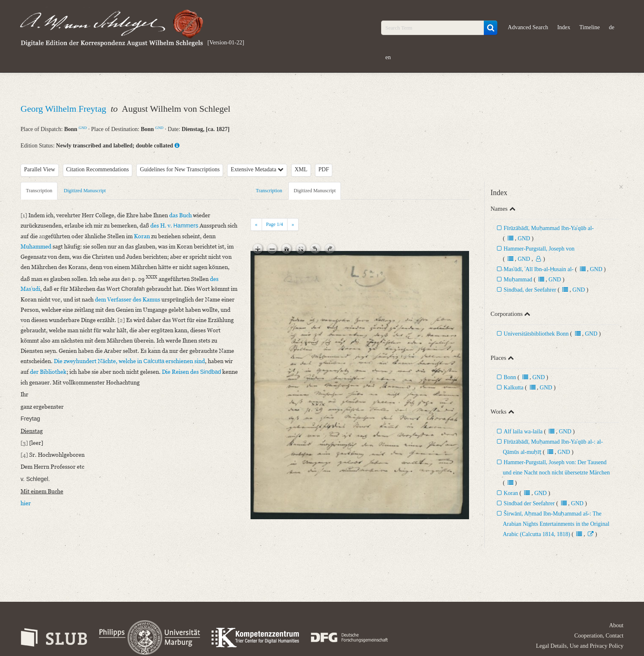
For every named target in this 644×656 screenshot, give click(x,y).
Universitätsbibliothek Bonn (536, 334)
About (616, 625)
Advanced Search (528, 27)
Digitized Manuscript (85, 191)
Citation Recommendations (98, 169)
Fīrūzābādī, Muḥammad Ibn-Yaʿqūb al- (549, 228)
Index (564, 27)
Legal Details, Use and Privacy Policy (580, 646)
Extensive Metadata (257, 169)
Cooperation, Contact (599, 636)
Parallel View (40, 169)
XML (301, 169)
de (612, 27)
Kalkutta (513, 388)
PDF (324, 169)
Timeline (590, 27)
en (388, 57)
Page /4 (275, 224)
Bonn (510, 377)
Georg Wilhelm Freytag (64, 109)
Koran (511, 493)
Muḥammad (518, 280)
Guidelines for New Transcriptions (180, 169)
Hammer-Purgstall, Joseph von (539, 249)
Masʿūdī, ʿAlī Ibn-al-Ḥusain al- (538, 269)
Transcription (39, 191)
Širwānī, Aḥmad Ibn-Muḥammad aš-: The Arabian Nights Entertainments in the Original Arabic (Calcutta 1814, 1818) (556, 524)
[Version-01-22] (226, 43)
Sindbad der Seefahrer (529, 503)
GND (83, 128)
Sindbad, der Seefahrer (530, 290)
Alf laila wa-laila (524, 432)
